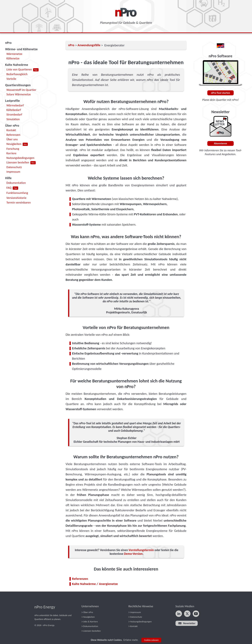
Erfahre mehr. (131, 640)
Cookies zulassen (151, 640)
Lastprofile (12, 101)
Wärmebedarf (15, 105)
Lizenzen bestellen (18, 162)
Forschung (13, 149)
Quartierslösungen (18, 85)
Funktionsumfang (17, 193)
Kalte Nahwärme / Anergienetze (95, 584)
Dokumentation (16, 183)
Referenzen (13, 135)
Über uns (12, 139)
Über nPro (12, 125)
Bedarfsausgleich (17, 74)
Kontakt (11, 130)
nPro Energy (45, 607)
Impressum (13, 172)
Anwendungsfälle (89, 45)
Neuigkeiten (14, 144)
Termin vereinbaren (19, 202)
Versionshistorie (16, 198)
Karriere (11, 153)
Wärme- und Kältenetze (21, 49)
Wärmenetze (14, 54)
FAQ (9, 188)
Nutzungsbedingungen (20, 158)
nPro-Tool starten (221, 93)
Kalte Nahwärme (17, 65)
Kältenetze (13, 58)
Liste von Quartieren (19, 69)
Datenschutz (14, 167)
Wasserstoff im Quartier (21, 90)
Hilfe (8, 178)
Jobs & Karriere (91, 622)
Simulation (13, 119)
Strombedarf (14, 115)
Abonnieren (220, 143)
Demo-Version (133, 554)
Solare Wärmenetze (19, 94)
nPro (8, 43)
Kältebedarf (14, 110)
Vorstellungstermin (141, 550)
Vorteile (11, 79)
